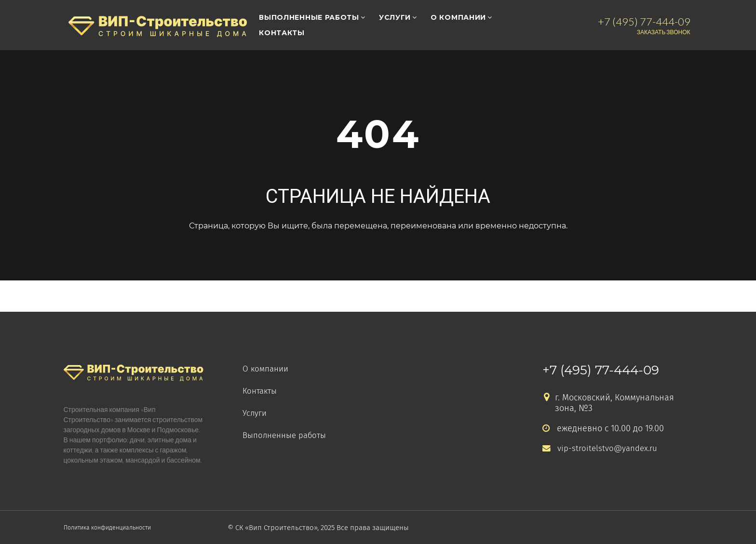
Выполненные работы (309, 17)
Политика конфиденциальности (118, 528)
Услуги (395, 17)
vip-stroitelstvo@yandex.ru (602, 448)
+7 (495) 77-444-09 (601, 370)
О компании (458, 17)
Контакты (282, 33)
